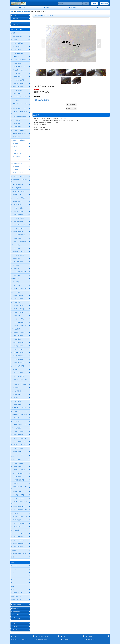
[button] (97, 8)
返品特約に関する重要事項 (41, 100)
